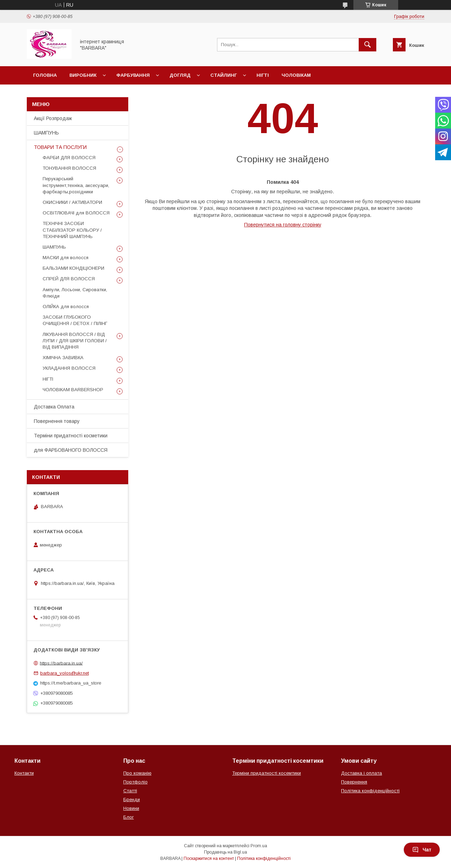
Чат (422, 850)
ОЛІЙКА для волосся (66, 307)
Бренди (132, 800)
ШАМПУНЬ (46, 133)
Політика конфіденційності (370, 791)
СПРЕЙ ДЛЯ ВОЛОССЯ (69, 279)
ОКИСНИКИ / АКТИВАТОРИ (72, 202)
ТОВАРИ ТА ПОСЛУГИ (60, 147)
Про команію (137, 773)
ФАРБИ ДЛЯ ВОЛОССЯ (69, 158)
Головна (45, 75)
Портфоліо (135, 782)
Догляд (180, 75)
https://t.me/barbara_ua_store (71, 683)
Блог (129, 817)
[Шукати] (367, 45)
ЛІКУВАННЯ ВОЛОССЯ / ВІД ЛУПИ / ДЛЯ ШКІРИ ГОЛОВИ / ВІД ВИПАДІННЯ (75, 341)
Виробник (83, 75)
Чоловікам (296, 75)
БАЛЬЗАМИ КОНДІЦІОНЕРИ (73, 268)
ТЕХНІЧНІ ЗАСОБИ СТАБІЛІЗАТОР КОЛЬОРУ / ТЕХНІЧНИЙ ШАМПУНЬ (72, 230)
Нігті (263, 75)
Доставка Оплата (54, 407)
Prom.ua (259, 846)
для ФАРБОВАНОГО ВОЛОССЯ (71, 450)
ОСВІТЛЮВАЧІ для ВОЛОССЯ (76, 213)
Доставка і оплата (362, 773)
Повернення (354, 782)
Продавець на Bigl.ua (225, 852)
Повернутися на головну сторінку (283, 225)
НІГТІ (48, 379)
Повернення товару (57, 421)
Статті (130, 791)
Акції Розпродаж (53, 118)
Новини (131, 808)
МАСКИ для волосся (66, 258)
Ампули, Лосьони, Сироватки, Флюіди (75, 293)
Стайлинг (224, 75)
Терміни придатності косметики (71, 436)
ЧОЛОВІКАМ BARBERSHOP (73, 390)
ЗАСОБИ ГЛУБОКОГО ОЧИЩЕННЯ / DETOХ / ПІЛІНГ (75, 320)
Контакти (24, 773)
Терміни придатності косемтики (267, 773)
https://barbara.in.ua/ (61, 663)
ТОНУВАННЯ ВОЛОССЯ (69, 168)
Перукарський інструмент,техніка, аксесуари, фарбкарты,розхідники (76, 185)
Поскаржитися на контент (209, 858)
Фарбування (133, 75)
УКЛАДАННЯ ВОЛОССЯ (69, 368)
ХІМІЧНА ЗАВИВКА (63, 358)
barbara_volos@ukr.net (64, 673)
